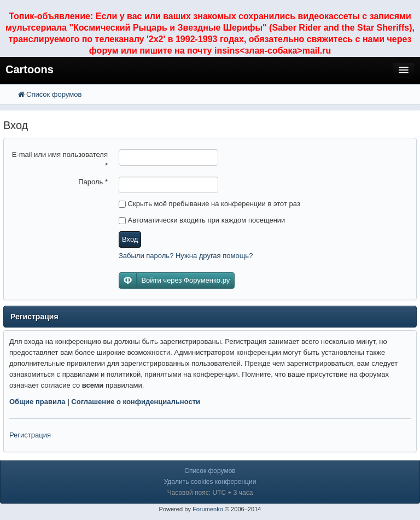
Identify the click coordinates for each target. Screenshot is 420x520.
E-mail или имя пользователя (60, 160)
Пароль (93, 182)
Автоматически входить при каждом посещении (202, 220)
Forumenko (208, 509)
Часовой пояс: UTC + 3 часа (210, 493)
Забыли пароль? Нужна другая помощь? (186, 256)
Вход (130, 239)
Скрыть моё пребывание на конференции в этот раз (209, 204)
